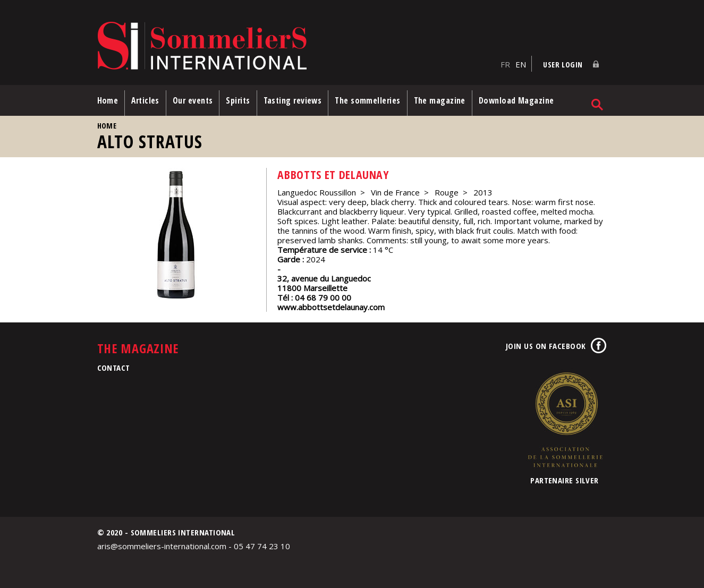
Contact (114, 368)
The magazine (440, 100)
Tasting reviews (293, 100)
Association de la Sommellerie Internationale (565, 420)
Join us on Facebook (546, 346)
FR (505, 64)
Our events (193, 100)
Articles (145, 100)
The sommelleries (367, 100)
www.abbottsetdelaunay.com (331, 307)
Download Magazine (516, 100)
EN (521, 64)
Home (108, 100)
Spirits (238, 100)
